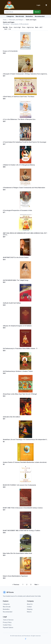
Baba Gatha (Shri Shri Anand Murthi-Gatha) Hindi (17, 553)
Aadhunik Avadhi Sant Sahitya (12, 303)
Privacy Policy (7, 622)
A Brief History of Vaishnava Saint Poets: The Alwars (19, 97)
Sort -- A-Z (39, 27)
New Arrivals (7, 607)
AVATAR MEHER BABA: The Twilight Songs (16, 280)
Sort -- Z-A (8, 29)
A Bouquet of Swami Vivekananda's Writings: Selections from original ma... (25, 74)
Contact (29, 607)
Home (5, 20)
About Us (30, 604)
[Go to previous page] (16, 585)
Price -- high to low (28, 27)
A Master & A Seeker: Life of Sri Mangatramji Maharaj (19, 165)
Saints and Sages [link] (31, 20)
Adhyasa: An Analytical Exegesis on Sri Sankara (17, 326)
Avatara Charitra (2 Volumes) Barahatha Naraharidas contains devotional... (25, 462)
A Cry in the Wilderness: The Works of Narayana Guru (19, 119)
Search (37, 12)
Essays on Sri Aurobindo (10, 51)
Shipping (30, 609)
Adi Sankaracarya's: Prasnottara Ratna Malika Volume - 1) (20, 348)
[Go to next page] (37, 585)
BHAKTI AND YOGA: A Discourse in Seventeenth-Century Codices (23, 508)
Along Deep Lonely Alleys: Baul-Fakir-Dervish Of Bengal (20, 394)
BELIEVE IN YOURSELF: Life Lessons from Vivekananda (19, 485)
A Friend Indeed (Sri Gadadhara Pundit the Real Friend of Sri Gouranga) (25, 142)
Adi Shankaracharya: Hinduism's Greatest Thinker (18, 371)
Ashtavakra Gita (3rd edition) (12, 417)
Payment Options (8, 627)
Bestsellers (6, 609)
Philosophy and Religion (16, 20)
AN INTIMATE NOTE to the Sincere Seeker (16, 257)
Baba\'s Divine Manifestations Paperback (15, 576)
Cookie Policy (7, 625)
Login (38, 5)
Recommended (8, 612)
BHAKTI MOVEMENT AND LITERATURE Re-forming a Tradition (22, 530)
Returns (29, 612)
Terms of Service (8, 620)
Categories (10, 16)
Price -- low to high (15, 27)
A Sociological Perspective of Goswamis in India (17, 210)
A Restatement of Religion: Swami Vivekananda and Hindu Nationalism (24, 188)
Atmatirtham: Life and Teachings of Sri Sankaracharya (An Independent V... (25, 439)
